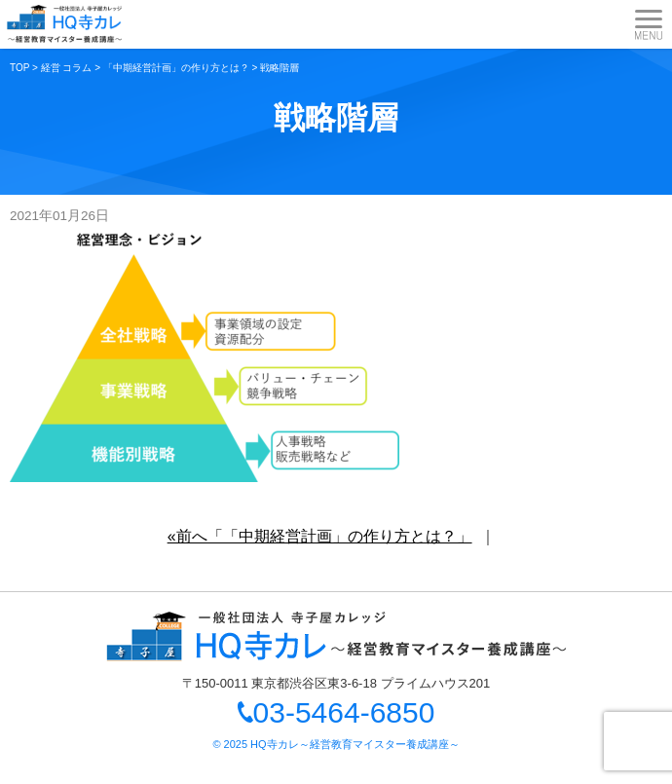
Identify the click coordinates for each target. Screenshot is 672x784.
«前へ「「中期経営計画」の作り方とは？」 (320, 536)
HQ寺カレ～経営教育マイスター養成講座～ (355, 744)
